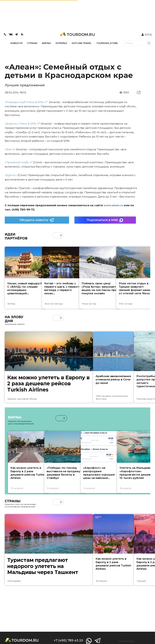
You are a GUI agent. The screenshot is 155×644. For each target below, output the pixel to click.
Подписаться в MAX (105, 220)
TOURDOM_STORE (107, 43)
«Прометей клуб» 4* (19, 162)
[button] (61, 235)
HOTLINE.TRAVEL (82, 43)
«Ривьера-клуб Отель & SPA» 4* (26, 102)
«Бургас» (11, 175)
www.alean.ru (113, 205)
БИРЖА (46, 43)
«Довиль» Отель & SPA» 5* (22, 124)
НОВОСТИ (16, 43)
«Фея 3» (10, 149)
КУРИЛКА (61, 43)
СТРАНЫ (32, 43)
